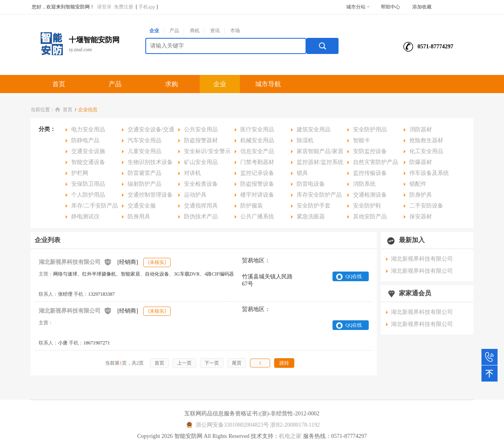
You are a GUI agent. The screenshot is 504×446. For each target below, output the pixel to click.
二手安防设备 (426, 206)
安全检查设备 (201, 184)
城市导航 (268, 84)
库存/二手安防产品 (95, 206)
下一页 (212, 363)
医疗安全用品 (257, 130)
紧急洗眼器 (311, 217)
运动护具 (195, 195)
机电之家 (290, 436)
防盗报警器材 (201, 140)
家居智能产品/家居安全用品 (317, 152)
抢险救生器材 (426, 140)
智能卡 (361, 140)
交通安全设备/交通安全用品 (148, 131)
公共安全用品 (201, 130)
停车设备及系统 (429, 173)
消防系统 (364, 184)
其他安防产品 (370, 217)
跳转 (284, 363)
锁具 (302, 173)
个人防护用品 (88, 195)
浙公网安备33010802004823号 (226, 425)
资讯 (215, 31)
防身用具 (139, 217)
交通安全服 (142, 206)
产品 (174, 31)
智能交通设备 (88, 162)
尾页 (237, 363)
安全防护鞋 (367, 206)
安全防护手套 (314, 206)
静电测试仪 (85, 217)
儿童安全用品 (145, 151)
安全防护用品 (370, 130)
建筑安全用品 (314, 130)
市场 (235, 31)
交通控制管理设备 (150, 195)
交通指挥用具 (201, 206)
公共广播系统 (257, 217)
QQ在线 (354, 276)
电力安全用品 (88, 130)
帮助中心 (390, 7)
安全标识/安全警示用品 (204, 152)
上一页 (184, 363)
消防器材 (421, 130)
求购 (171, 84)
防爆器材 (421, 162)
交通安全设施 (88, 151)
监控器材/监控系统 (320, 162)
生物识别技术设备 (150, 162)
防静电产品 (85, 140)
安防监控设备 (370, 151)
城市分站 (358, 7)
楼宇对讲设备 (257, 195)
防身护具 (421, 195)
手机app (147, 7)
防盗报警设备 (257, 184)
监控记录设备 (257, 173)
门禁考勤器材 (257, 162)
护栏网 (80, 173)
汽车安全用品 (145, 140)
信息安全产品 (257, 151)
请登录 (104, 7)
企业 (154, 31)
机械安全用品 (257, 140)
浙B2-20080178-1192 (295, 425)
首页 (59, 84)
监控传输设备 (370, 173)
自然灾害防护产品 (376, 162)
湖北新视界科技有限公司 (75, 262)
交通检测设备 (370, 195)
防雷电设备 (311, 184)
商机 (195, 31)
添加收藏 (422, 7)
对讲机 (192, 173)
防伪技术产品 (201, 217)
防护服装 (252, 206)
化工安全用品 (426, 151)
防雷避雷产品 (145, 173)
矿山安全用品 (201, 162)
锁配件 (418, 184)
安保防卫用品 (88, 184)
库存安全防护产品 (319, 195)
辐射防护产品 (145, 184)
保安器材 (421, 217)
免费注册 (124, 7)
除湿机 (305, 140)
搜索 (322, 46)
